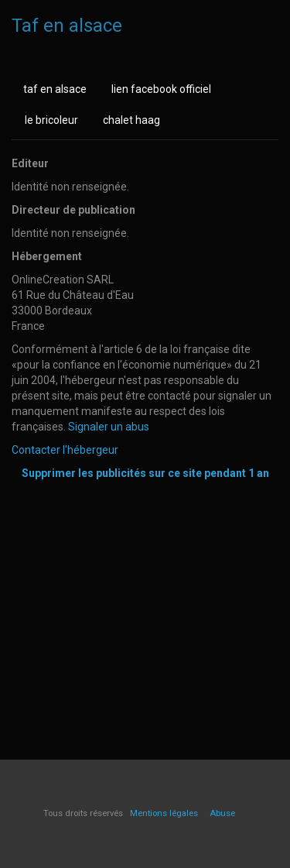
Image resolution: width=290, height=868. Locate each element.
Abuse (222, 813)
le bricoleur (51, 120)
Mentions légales (164, 813)
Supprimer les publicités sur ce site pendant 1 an (145, 473)
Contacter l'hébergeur (65, 450)
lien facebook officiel (161, 89)
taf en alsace (55, 89)
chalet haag (131, 120)
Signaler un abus (109, 427)
